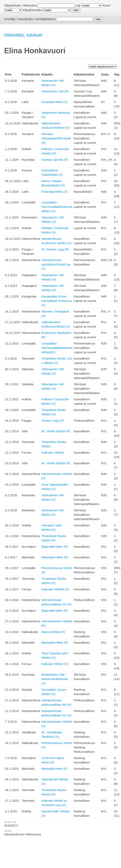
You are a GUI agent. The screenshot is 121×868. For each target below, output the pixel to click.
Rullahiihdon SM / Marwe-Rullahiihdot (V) (55, 679)
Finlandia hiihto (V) (54, 102)
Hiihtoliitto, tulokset (23, 35)
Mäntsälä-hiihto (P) (54, 769)
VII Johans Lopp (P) (55, 249)
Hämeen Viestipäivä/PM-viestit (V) (56, 138)
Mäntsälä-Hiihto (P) (55, 557)
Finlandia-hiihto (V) (54, 192)
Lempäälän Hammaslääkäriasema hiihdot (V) (57, 207)
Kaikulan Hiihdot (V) (55, 589)
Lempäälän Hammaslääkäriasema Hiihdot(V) (57, 348)
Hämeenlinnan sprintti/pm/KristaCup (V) (56, 264)
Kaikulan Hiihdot (52, 453)
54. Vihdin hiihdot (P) (56, 463)
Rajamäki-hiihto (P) (55, 547)
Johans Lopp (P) (53, 421)
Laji (78, 5)
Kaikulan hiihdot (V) (55, 664)
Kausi (106, 5)
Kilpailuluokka (32, 10)
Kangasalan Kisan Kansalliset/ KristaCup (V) (57, 301)
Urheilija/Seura (45, 19)
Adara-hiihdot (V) (53, 632)
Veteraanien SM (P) (55, 91)
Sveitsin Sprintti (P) (55, 160)
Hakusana (30, 5)
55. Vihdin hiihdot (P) (56, 431)
